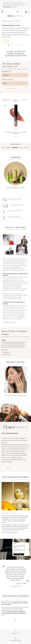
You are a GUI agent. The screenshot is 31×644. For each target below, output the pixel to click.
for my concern (7, 79)
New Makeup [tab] (6, 100)
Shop (7, 41)
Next (30, 27)
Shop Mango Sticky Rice (10, 532)
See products (11, 89)
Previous (1, 27)
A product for (6, 71)
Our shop (19, 554)
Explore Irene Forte (9, 322)
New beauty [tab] (25, 100)
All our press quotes (15, 586)
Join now (9, 468)
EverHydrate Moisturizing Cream (13, 4)
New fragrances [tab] (15, 100)
